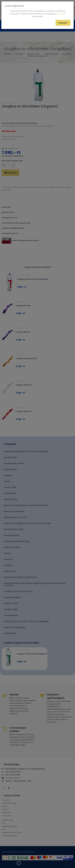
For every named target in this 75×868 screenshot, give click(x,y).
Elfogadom (63, 23)
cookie (61, 14)
